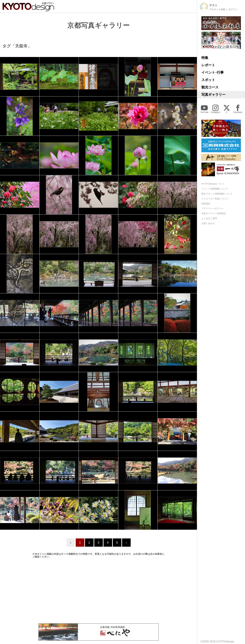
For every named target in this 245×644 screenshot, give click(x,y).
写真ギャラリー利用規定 (214, 213)
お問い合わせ (208, 223)
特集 (205, 58)
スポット (208, 80)
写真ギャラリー (213, 95)
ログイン (233, 9)
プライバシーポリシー (213, 208)
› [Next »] (126, 543)
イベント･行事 (213, 72)
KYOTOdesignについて (213, 184)
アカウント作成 (217, 9)
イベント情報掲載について (215, 189)
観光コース (210, 87)
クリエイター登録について (215, 199)
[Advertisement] (99, 591)
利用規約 (206, 204)
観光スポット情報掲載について (217, 194)
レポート (208, 65)
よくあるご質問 (209, 218)
